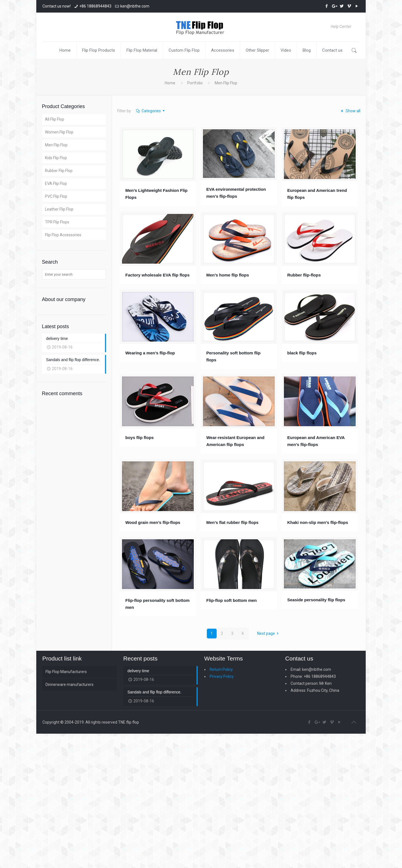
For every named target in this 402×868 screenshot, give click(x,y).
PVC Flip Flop (56, 196)
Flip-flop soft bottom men (232, 600)
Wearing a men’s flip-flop (150, 353)
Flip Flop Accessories (63, 235)
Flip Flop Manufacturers (66, 672)
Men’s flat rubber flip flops (232, 522)
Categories (151, 111)
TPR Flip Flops (57, 222)
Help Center (341, 27)
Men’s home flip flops (228, 275)
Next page (269, 633)
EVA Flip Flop (56, 183)
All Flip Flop (55, 119)
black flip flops (302, 353)
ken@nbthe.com (135, 6)
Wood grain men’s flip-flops (153, 522)
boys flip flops (140, 437)
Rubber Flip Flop (59, 171)
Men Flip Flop (56, 145)
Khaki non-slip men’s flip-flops (318, 522)
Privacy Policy (222, 676)
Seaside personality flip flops (316, 600)
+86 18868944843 (95, 6)
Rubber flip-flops (304, 275)
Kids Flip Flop (56, 158)
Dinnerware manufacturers (70, 685)
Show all (350, 111)
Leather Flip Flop (59, 209)
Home (170, 83)
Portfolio (195, 83)
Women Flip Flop (59, 132)
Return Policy (221, 669)
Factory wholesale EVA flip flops (157, 275)
